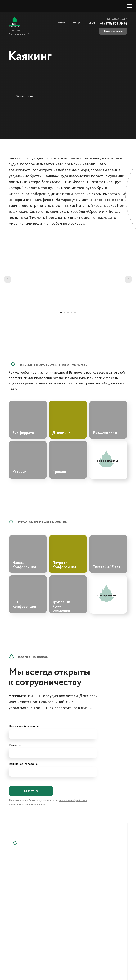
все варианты (107, 461)
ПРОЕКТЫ (77, 24)
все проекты (107, 595)
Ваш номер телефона (23, 764)
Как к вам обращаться (24, 726)
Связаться (31, 791)
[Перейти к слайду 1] (61, 312)
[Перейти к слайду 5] (75, 312)
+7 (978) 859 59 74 (114, 24)
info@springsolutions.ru (82, 875)
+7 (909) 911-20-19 (32, 884)
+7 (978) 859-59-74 (33, 875)
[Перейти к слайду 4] (71, 312)
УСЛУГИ (62, 24)
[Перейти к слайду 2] (65, 312)
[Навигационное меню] (129, 6)
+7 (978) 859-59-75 (33, 880)
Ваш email (16, 745)
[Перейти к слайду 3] (68, 312)
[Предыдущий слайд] (8, 279)
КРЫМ (92, 24)
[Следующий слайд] (128, 279)
